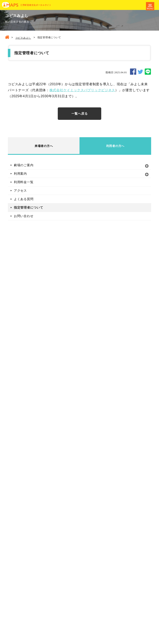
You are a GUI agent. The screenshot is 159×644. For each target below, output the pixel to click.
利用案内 (20, 174)
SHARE (133, 72)
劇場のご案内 (24, 165)
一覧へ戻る (80, 114)
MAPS (10, 5)
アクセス (20, 190)
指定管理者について (28, 207)
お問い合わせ (24, 216)
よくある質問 (24, 199)
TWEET (140, 72)
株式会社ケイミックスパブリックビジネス (82, 90)
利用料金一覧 (24, 182)
